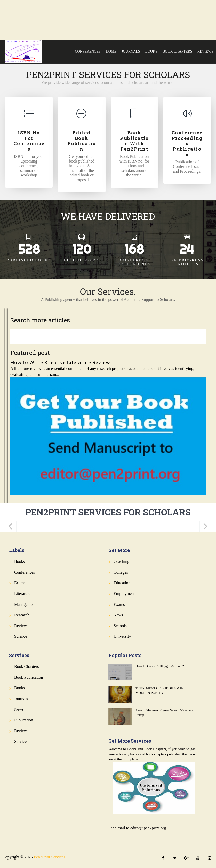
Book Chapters (177, 51)
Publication (24, 720)
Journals (131, 51)
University (122, 636)
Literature (22, 594)
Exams (20, 583)
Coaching (121, 561)
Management (25, 604)
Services (21, 741)
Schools (120, 626)
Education (122, 583)
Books (151, 51)
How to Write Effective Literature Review (60, 362)
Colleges (121, 572)
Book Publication (29, 677)
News (118, 615)
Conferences (88, 51)
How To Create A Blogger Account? (160, 666)
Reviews (205, 51)
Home (111, 51)
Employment (124, 594)
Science (21, 636)
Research (22, 615)
